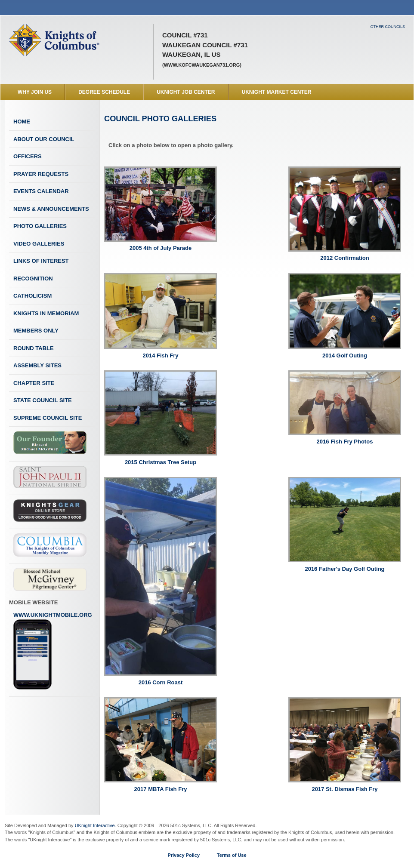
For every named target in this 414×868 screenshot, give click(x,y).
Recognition (33, 279)
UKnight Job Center (186, 92)
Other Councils (388, 27)
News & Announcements (51, 209)
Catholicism (32, 296)
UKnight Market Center (277, 92)
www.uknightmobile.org (53, 651)
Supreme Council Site (48, 418)
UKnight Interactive (95, 825)
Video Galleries (39, 244)
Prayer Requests (41, 174)
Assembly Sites (37, 365)
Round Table (34, 348)
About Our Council (44, 139)
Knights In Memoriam (46, 313)
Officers (28, 156)
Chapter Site (34, 383)
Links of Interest (41, 261)
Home (22, 122)
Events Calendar (41, 191)
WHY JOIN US (35, 92)
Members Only (36, 331)
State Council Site (43, 400)
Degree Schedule (104, 92)
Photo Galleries (40, 226)
